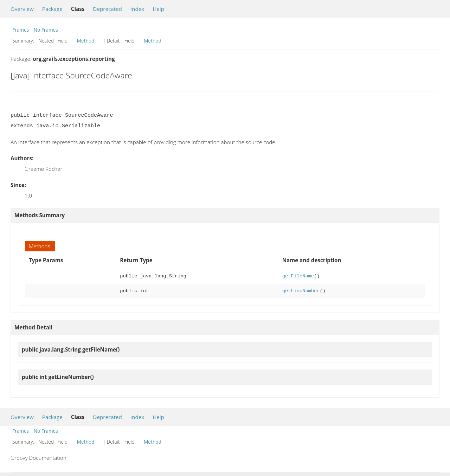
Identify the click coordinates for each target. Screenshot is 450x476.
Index (137, 9)
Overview (22, 9)
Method (86, 41)
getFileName (298, 276)
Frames (21, 30)
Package (52, 9)
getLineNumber (301, 291)
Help (158, 9)
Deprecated (107, 9)
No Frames (46, 30)
